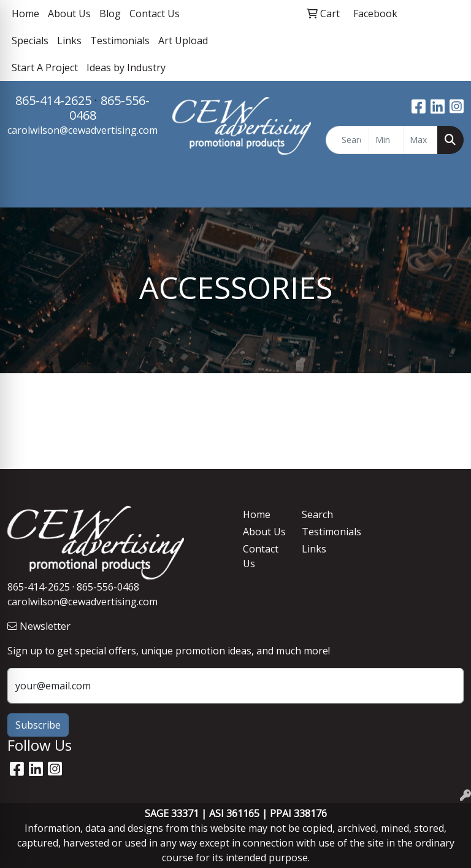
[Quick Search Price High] (420, 140)
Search (317, 514)
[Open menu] (446, 189)
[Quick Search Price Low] (386, 140)
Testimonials (120, 41)
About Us (69, 14)
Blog (110, 14)
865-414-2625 (53, 100)
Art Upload (183, 41)
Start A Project (45, 68)
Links (69, 41)
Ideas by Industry (126, 68)
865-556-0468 (110, 108)
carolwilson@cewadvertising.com (82, 130)
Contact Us (155, 14)
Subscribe (38, 725)
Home (25, 14)
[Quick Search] (348, 140)
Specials (30, 41)
